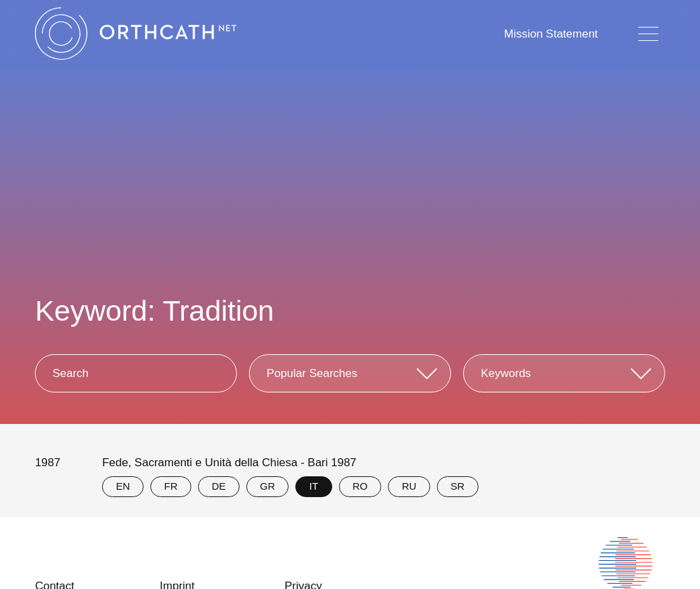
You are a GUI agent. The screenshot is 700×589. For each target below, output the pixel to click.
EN (123, 486)
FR (171, 486)
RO (360, 486)
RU (409, 486)
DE (219, 486)
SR (457, 486)
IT (314, 486)
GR (267, 486)
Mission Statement (551, 34)
